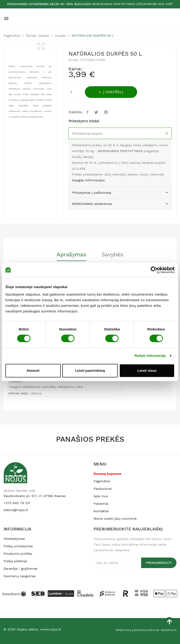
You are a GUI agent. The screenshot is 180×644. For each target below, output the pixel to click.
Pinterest (107, 112)
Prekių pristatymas (18, 546)
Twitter (97, 112)
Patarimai (101, 504)
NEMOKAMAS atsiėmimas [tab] (92, 204)
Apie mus (101, 496)
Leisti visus (147, 370)
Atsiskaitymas (14, 539)
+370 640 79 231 (17, 503)
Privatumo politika (18, 554)
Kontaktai (101, 511)
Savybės (112, 255)
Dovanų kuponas (107, 474)
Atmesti (33, 370)
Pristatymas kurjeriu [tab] (87, 133)
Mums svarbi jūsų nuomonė (115, 519)
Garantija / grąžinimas (21, 569)
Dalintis (88, 112)
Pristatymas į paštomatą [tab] (92, 193)
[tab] (71, 256)
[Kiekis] (75, 92)
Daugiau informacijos (88, 180)
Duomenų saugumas (20, 576)
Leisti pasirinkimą (90, 370)
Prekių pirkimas (15, 561)
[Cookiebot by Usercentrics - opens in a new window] (154, 270)
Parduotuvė (103, 489)
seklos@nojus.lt (16, 510)
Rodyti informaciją (150, 356)
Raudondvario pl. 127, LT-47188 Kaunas (35, 496)
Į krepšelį (113, 92)
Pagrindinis (102, 481)
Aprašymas (71, 255)
